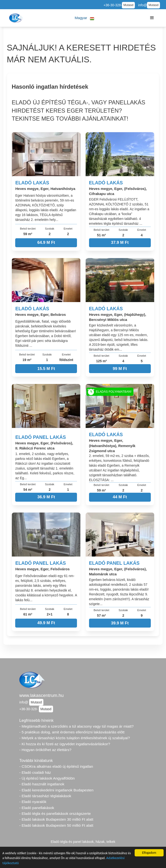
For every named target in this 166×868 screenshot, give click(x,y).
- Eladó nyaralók (33, 802)
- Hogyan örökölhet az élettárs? (45, 750)
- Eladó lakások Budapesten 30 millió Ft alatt (56, 819)
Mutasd (128, 5)
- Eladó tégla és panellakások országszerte (55, 814)
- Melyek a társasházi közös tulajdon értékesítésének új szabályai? (75, 738)
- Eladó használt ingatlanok (42, 784)
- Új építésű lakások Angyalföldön (47, 778)
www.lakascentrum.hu (41, 695)
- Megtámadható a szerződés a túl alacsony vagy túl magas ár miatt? (76, 726)
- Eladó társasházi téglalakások (45, 796)
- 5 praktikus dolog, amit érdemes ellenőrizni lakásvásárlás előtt (72, 732)
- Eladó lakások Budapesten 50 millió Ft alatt (56, 825)
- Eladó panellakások (37, 808)
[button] (85, 18)
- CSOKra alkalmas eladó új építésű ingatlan (56, 766)
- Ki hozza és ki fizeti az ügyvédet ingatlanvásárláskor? (65, 744)
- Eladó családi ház (35, 772)
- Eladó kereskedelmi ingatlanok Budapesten (56, 790)
